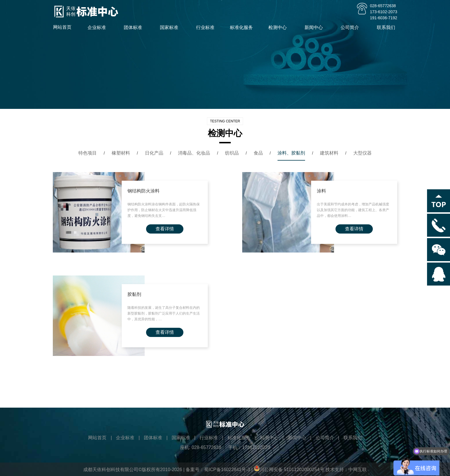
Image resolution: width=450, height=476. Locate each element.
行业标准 (207, 27)
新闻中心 (315, 27)
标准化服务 (243, 27)
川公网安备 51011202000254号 (289, 470)
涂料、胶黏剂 (291, 153)
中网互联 (358, 470)
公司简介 (352, 27)
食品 (258, 153)
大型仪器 (362, 153)
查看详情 (165, 229)
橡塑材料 (121, 153)
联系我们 (388, 27)
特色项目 (88, 153)
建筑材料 (329, 153)
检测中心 (279, 27)
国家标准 (171, 27)
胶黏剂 (134, 294)
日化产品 (154, 153)
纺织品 (232, 153)
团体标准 (135, 27)
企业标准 (98, 27)
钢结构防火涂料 (143, 191)
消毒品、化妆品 (194, 153)
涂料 (321, 191)
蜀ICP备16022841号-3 (227, 470)
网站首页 (62, 27)
